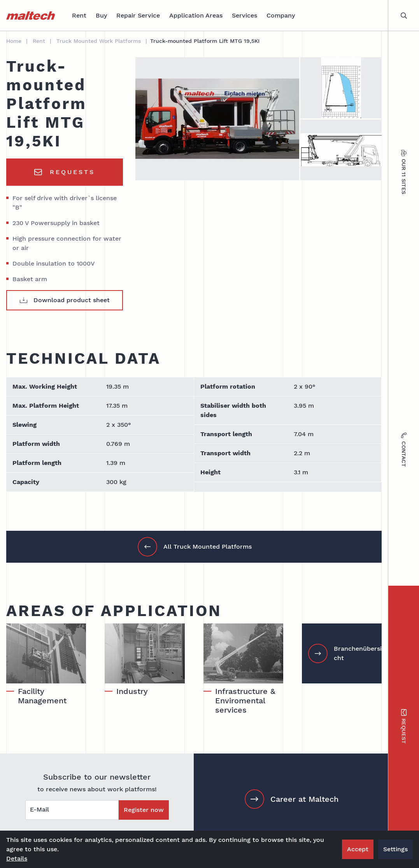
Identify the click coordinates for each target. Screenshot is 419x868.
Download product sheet (65, 300)
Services (245, 15)
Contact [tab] (404, 450)
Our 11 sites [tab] (404, 172)
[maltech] (31, 16)
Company (281, 15)
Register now (144, 810)
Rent (79, 15)
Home (14, 41)
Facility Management (42, 696)
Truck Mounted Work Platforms (99, 41)
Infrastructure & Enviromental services (245, 701)
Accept (358, 849)
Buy (101, 15)
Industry (132, 691)
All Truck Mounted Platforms (195, 547)
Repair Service (138, 15)
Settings (395, 849)
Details (17, 858)
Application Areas (196, 15)
